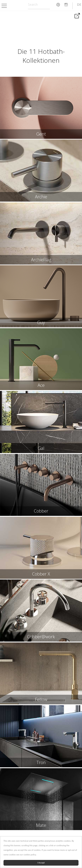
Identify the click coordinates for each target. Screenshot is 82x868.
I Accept (41, 863)
